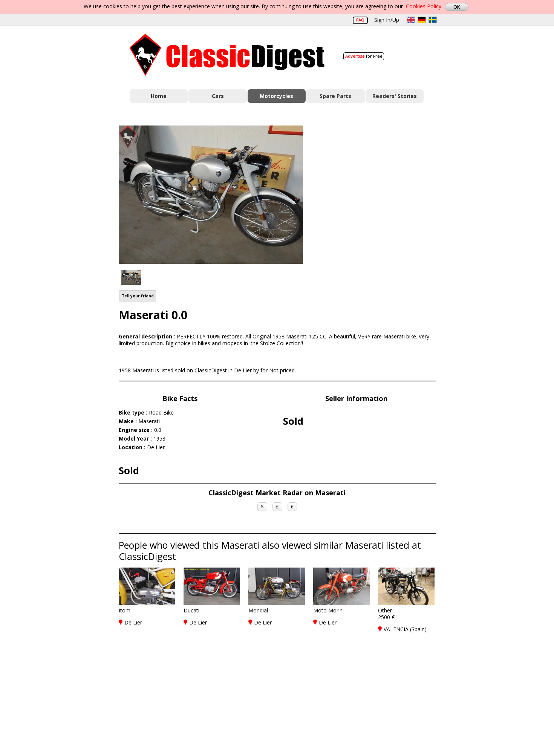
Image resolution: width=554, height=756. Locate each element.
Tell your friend (138, 296)
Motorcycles (276, 96)
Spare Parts (335, 96)
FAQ (360, 20)
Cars (218, 96)
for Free (364, 56)
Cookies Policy (424, 6)
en (411, 20)
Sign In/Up (387, 20)
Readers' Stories (395, 96)
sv (433, 20)
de (422, 20)
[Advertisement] (377, 193)
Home (159, 96)
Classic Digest (227, 55)
